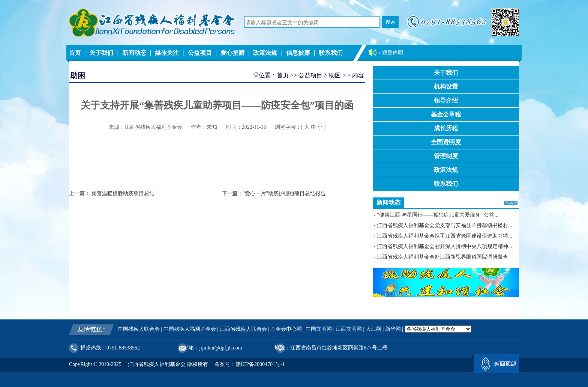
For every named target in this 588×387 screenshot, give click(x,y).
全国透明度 (446, 142)
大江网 (373, 329)
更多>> (511, 203)
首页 (75, 53)
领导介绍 (446, 100)
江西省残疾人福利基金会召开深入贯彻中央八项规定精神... (445, 246)
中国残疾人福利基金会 (190, 329)
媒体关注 (167, 53)
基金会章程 (446, 114)
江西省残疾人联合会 (243, 329)
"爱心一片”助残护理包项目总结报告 (284, 193)
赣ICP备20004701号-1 (260, 364)
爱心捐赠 (232, 53)
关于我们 (101, 53)
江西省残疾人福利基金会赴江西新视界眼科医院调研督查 (442, 257)
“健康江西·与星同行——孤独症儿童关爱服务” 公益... (438, 215)
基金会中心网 (286, 329)
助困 (335, 75)
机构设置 (446, 87)
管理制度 (446, 156)
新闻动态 (134, 53)
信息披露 (298, 53)
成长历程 (446, 128)
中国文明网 (319, 329)
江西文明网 (349, 329)
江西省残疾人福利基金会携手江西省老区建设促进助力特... (445, 236)
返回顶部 (496, 365)
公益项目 (200, 53)
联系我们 (331, 53)
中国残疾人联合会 (139, 329)
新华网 (393, 329)
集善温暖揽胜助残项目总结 (122, 193)
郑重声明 (393, 53)
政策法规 (265, 53)
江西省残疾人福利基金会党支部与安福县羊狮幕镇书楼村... (445, 225)
